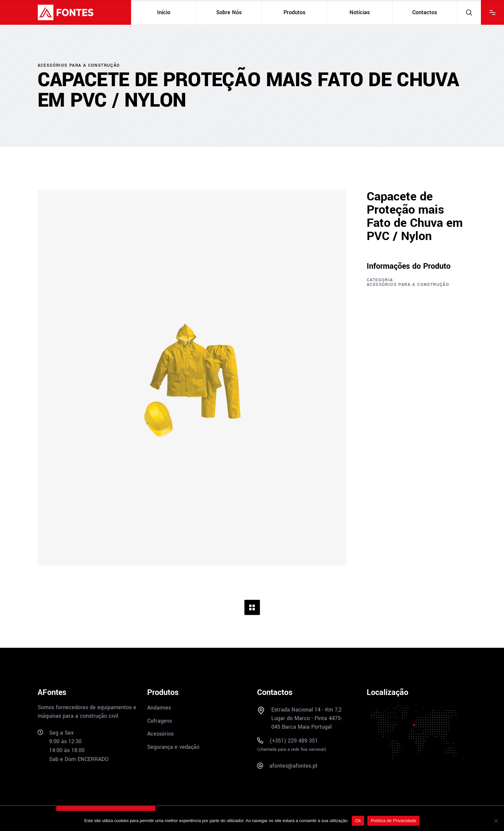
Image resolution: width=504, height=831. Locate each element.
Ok (358, 821)
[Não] (496, 821)
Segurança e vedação (173, 747)
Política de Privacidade (393, 821)
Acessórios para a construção (408, 285)
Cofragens (160, 721)
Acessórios (160, 734)
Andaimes (159, 708)
